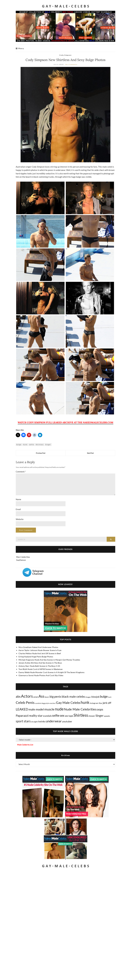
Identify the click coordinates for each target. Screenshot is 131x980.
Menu (20, 48)
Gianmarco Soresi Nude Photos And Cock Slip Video (41, 675)
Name (18, 499)
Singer (48, 445)
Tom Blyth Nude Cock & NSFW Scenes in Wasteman (41, 669)
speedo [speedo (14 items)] (107, 716)
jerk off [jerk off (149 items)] (107, 703)
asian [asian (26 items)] (36, 697)
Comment (21, 472)
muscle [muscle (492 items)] (49, 709)
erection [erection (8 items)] (53, 703)
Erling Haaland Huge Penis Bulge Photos (36, 657)
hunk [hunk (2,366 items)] (85, 702)
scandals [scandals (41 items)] (47, 716)
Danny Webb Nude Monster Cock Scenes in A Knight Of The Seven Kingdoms (51, 672)
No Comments (71, 64)
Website (20, 519)
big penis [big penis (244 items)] (55, 697)
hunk (25, 445)
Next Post (90, 453)
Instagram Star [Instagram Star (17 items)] (96, 703)
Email (18, 509)
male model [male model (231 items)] (36, 709)
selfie (32, 445)
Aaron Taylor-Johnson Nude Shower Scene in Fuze (40, 650)
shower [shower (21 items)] (92, 716)
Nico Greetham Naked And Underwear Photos (38, 647)
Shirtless (40, 445)
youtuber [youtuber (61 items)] (67, 721)
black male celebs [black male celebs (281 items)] (73, 696)
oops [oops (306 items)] (100, 709)
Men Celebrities (23, 557)
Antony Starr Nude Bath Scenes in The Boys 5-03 (39, 666)
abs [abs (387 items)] (18, 696)
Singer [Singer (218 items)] (99, 716)
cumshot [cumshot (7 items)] (38, 703)
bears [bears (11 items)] (47, 697)
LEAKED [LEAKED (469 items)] (22, 709)
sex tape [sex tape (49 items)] (69, 716)
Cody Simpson (65, 55)
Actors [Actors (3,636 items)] (27, 696)
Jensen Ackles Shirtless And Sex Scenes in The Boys (40, 663)
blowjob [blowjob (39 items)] (95, 697)
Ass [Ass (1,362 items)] (41, 696)
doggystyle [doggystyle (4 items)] (45, 703)
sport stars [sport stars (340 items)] (23, 721)
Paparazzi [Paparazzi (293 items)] (22, 716)
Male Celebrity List (25, 745)
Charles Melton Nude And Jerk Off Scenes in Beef (40, 653)
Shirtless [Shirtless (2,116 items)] (81, 715)
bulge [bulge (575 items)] (104, 696)
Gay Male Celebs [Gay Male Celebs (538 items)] (68, 703)
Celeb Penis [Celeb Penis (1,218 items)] (25, 702)
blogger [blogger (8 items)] (88, 697)
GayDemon (21, 560)
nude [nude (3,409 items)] (59, 709)
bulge (19, 445)
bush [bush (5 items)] (110, 697)
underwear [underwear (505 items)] (54, 721)
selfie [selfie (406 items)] (56, 715)
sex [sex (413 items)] (62, 715)
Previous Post (41, 453)
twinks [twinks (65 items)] (42, 721)
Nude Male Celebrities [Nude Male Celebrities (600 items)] (80, 709)
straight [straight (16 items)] (34, 722)
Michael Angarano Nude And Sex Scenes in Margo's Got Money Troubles (49, 660)
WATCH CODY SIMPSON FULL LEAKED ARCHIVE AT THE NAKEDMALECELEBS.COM (65, 422)
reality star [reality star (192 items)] (36, 716)
